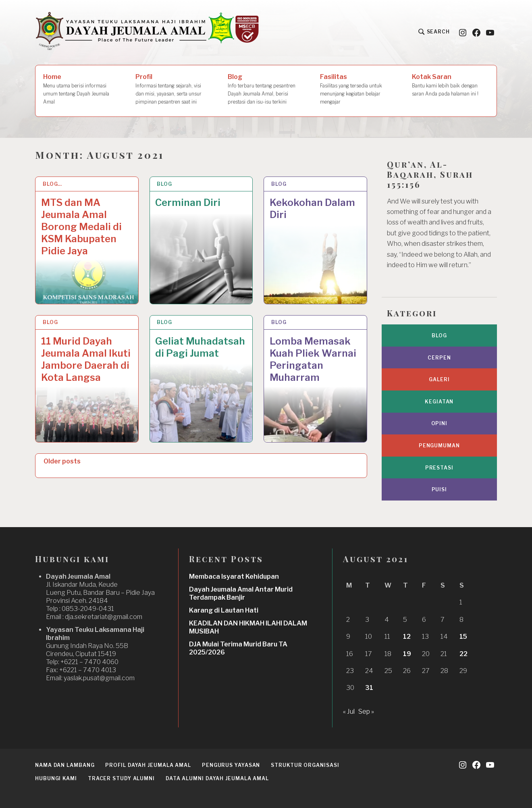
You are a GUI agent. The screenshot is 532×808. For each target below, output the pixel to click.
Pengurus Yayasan (231, 765)
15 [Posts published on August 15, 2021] (463, 637)
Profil (171, 89)
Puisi (440, 489)
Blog (263, 89)
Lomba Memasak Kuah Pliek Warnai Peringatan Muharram (313, 359)
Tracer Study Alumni (121, 778)
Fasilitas (358, 89)
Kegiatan (439, 402)
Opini (440, 423)
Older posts (62, 461)
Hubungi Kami (56, 778)
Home (81, 89)
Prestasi (439, 468)
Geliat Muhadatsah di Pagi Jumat (200, 347)
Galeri (439, 379)
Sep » (366, 711)
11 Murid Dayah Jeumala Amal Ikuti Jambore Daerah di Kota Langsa (86, 359)
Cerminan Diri (188, 203)
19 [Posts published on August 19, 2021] (407, 654)
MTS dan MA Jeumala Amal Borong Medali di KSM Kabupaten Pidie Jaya (81, 227)
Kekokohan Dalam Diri (312, 209)
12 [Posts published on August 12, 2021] (407, 637)
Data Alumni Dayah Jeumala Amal (217, 778)
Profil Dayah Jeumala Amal (148, 765)
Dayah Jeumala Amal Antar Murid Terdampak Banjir (241, 593)
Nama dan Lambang (65, 765)
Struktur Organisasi (305, 765)
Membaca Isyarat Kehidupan (234, 576)
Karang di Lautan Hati (224, 610)
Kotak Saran (450, 85)
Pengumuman (439, 446)
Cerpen (439, 358)
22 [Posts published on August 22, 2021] (463, 654)
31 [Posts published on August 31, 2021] (369, 688)
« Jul (349, 711)
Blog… (53, 184)
